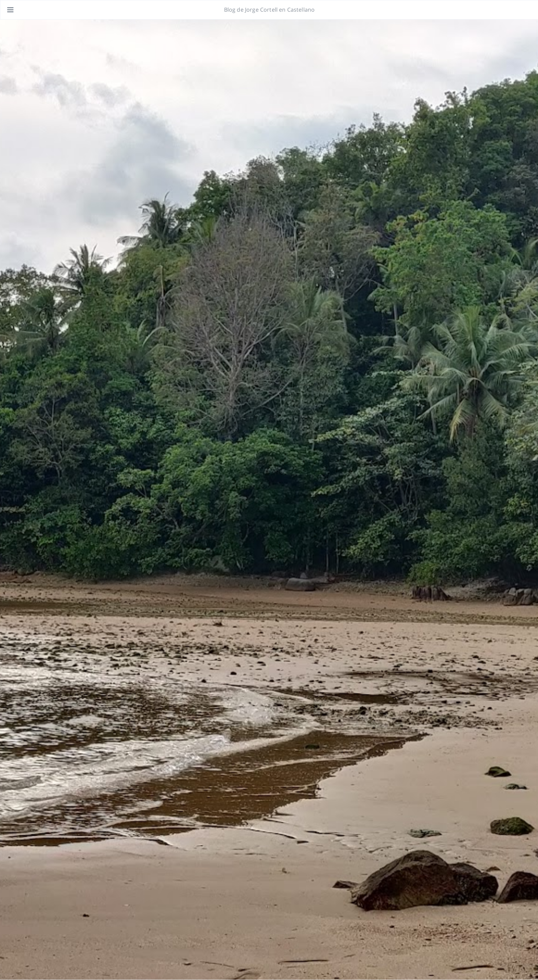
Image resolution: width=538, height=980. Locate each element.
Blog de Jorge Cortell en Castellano (270, 10)
